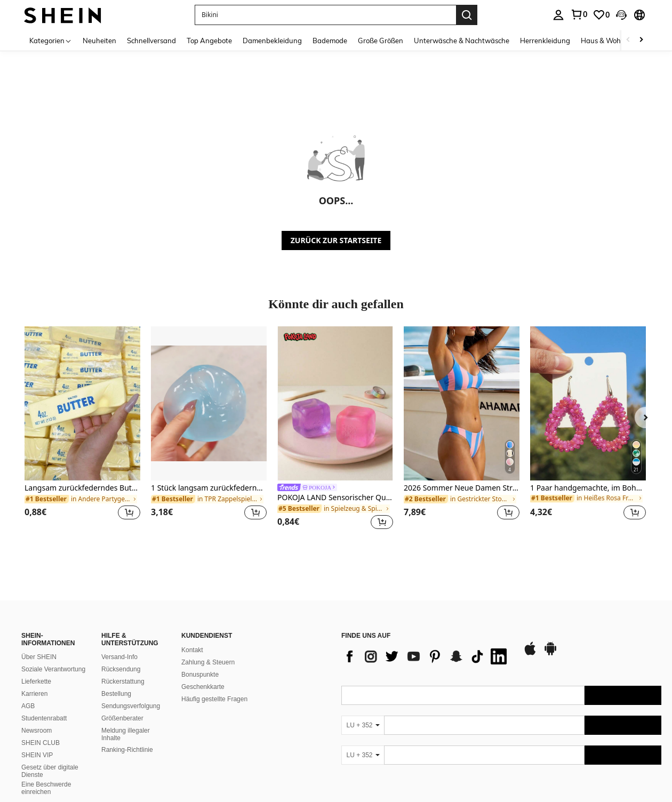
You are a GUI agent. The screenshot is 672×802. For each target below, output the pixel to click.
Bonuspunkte (200, 675)
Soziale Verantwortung (53, 669)
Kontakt (192, 650)
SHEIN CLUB (41, 743)
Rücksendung (121, 669)
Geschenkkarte (203, 687)
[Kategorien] (51, 40)
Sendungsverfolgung (131, 706)
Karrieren (34, 694)
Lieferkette (36, 681)
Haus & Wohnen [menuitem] (607, 41)
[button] (325, 15)
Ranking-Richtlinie (127, 750)
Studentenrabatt (44, 718)
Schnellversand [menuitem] (151, 41)
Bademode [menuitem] (330, 41)
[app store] (530, 654)
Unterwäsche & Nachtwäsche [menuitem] (462, 41)
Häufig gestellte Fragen (214, 699)
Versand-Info (119, 657)
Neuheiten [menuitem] (99, 41)
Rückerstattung (123, 681)
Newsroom (37, 731)
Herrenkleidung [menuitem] (545, 41)
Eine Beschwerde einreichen (46, 788)
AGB (28, 706)
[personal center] (558, 15)
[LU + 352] (363, 725)
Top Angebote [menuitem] (209, 41)
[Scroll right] (641, 40)
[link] (579, 14)
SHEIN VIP (37, 755)
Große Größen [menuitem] (381, 41)
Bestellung (116, 694)
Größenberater (122, 718)
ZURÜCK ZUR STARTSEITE (336, 240)
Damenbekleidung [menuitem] (272, 41)
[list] (427, 656)
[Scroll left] (628, 40)
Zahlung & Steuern (208, 662)
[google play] (550, 654)
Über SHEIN (39, 657)
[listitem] (82, 430)
